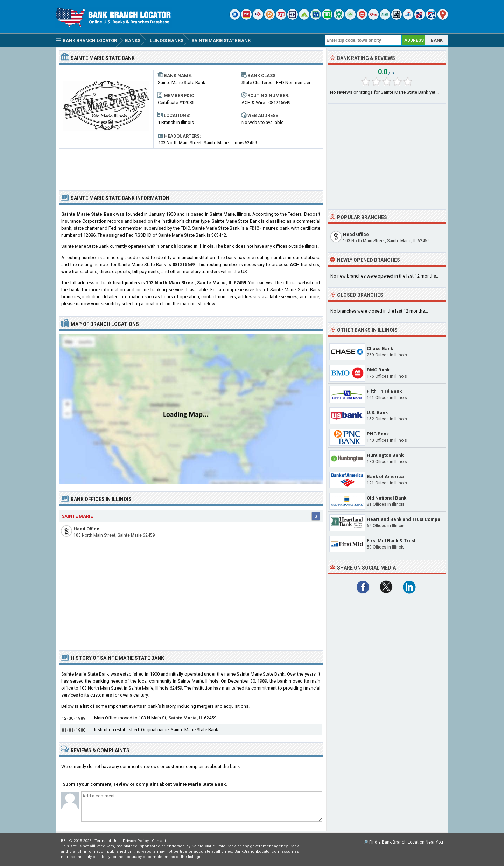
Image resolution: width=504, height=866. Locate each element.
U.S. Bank (377, 413)
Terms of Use (107, 841)
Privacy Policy (136, 841)
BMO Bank (378, 370)
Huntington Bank (385, 455)
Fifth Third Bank (384, 391)
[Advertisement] (191, 167)
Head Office (86, 529)
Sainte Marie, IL (186, 718)
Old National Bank (387, 498)
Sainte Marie (77, 516)
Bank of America (385, 477)
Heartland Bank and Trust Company (406, 519)
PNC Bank (378, 434)
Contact (159, 841)
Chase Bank (380, 348)
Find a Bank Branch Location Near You (406, 842)
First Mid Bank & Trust (391, 541)
